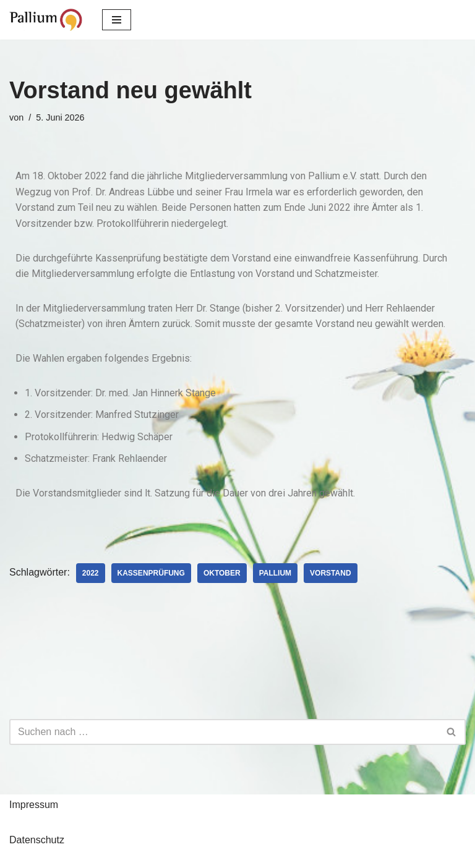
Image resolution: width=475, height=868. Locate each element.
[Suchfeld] (224, 732)
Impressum (34, 805)
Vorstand (330, 573)
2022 (91, 573)
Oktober (222, 573)
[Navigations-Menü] (117, 20)
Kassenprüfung (151, 573)
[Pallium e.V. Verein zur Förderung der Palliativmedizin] (46, 20)
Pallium (275, 573)
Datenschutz (37, 840)
